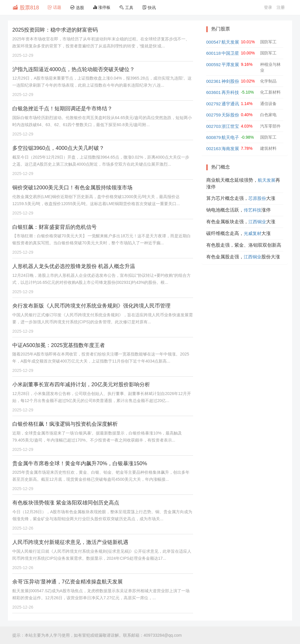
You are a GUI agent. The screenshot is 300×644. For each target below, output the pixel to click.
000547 (214, 42)
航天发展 (230, 42)
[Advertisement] (245, 307)
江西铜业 (257, 222)
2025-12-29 (23, 55)
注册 (281, 7)
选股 (77, 7)
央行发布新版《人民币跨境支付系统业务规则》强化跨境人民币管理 (91, 306)
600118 (214, 53)
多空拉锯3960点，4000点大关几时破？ (58, 148)
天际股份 (230, 115)
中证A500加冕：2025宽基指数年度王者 (59, 345)
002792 (214, 104)
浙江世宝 (230, 126)
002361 (214, 81)
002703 (214, 126)
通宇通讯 (230, 104)
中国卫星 (230, 53)
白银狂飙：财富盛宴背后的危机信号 (54, 227)
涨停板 (102, 7)
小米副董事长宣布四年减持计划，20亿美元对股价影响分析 (81, 384)
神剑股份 (230, 81)
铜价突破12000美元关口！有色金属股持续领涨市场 (72, 188)
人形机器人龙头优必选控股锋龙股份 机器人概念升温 (74, 266)
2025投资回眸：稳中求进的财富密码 (55, 30)
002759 (214, 115)
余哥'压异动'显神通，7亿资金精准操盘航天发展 (68, 582)
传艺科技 (253, 210)
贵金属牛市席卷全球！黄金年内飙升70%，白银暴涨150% (80, 463)
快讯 (149, 7)
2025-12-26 (23, 528)
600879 (214, 137)
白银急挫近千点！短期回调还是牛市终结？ (62, 109)
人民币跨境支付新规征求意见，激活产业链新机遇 (70, 542)
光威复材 (253, 233)
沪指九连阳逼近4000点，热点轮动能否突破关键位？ (74, 69)
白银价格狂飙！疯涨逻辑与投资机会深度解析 (65, 424)
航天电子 (230, 137)
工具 (126, 7)
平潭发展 (230, 65)
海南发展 (230, 148)
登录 (268, 7)
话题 (54, 7)
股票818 (26, 7)
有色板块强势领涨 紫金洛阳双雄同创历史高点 (66, 503)
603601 (214, 92)
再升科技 (230, 92)
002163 (214, 148)
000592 (214, 65)
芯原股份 (257, 198)
